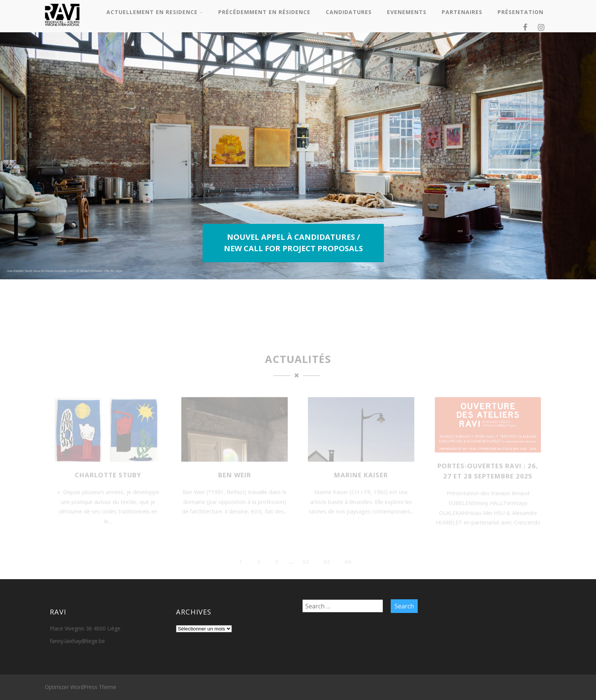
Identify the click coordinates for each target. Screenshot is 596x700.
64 (348, 573)
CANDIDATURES (349, 12)
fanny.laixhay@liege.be (77, 641)
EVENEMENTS (407, 12)
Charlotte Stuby (108, 486)
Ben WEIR (235, 486)
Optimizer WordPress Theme (81, 687)
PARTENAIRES (462, 12)
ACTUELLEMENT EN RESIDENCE (155, 12)
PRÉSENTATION (521, 12)
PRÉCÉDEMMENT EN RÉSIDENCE (264, 12)
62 (306, 573)
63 (327, 573)
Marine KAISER (361, 486)
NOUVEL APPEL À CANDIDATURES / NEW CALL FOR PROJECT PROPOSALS (293, 243)
